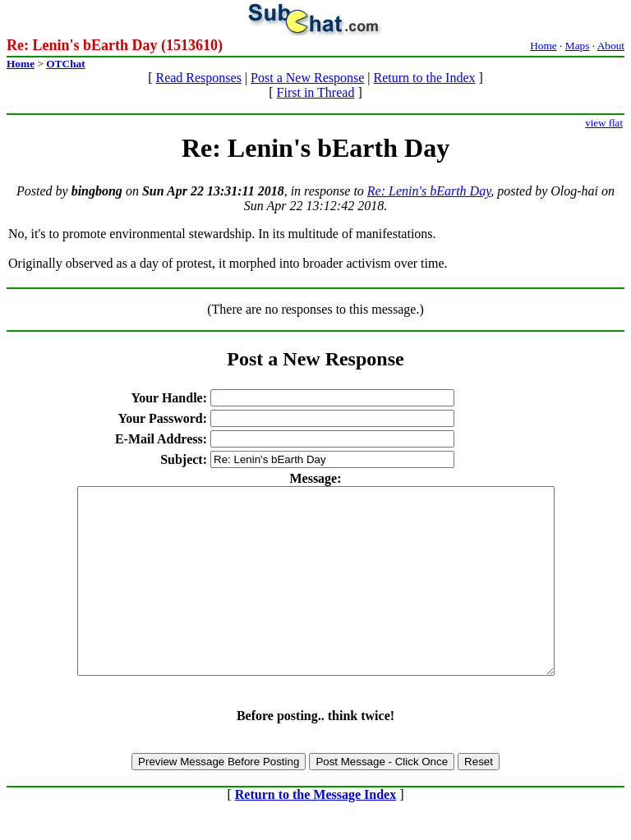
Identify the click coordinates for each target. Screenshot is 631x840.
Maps (578, 46)
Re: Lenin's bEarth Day (429, 191)
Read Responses (198, 78)
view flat (604, 123)
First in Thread (316, 92)
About (611, 46)
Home (543, 46)
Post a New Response (307, 78)
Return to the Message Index (315, 831)
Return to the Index (425, 78)
